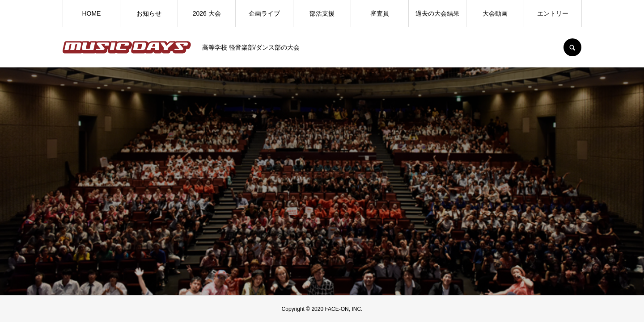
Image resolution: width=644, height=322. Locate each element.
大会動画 (495, 13)
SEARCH (572, 47)
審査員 (380, 13)
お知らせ (149, 13)
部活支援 (322, 13)
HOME (91, 13)
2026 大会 (207, 13)
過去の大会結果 (437, 13)
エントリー (553, 13)
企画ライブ (264, 13)
